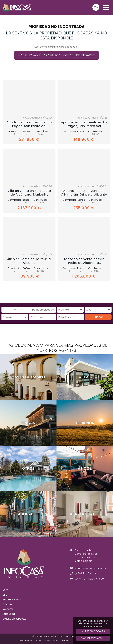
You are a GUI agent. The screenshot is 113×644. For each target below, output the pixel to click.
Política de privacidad (70, 636)
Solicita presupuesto (15, 619)
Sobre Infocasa (12, 599)
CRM (5, 590)
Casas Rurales (51, 640)
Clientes (8, 604)
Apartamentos (25, 640)
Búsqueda (9, 614)
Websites (8, 609)
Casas (38, 640)
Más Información (93, 638)
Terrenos (66, 640)
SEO (5, 595)
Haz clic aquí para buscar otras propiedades (57, 55)
